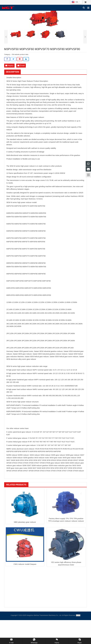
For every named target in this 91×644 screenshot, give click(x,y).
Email (21, 66)
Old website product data (20, 54)
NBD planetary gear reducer (25, 522)
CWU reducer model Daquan (25, 564)
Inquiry (9, 66)
